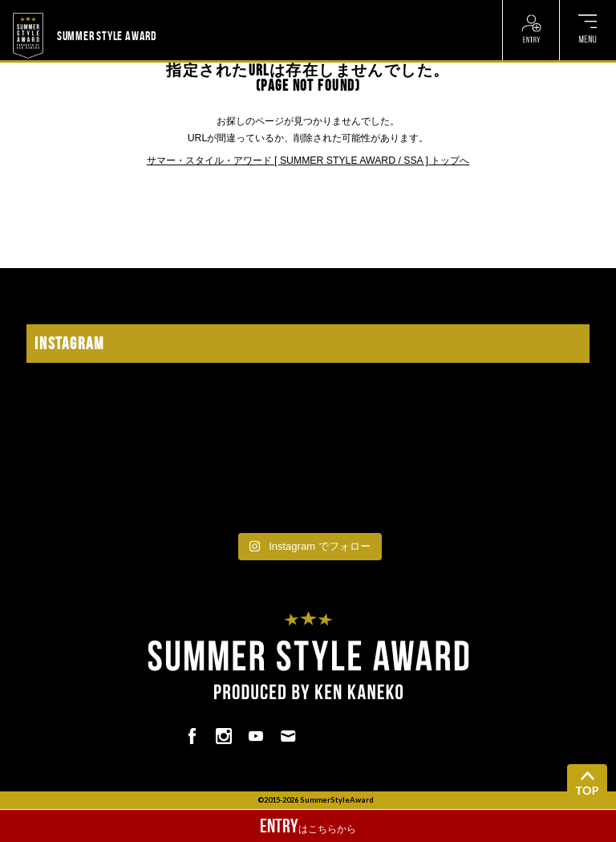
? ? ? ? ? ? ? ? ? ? (197, 10)
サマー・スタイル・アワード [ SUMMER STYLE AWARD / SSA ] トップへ (308, 161)
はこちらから (308, 826)
